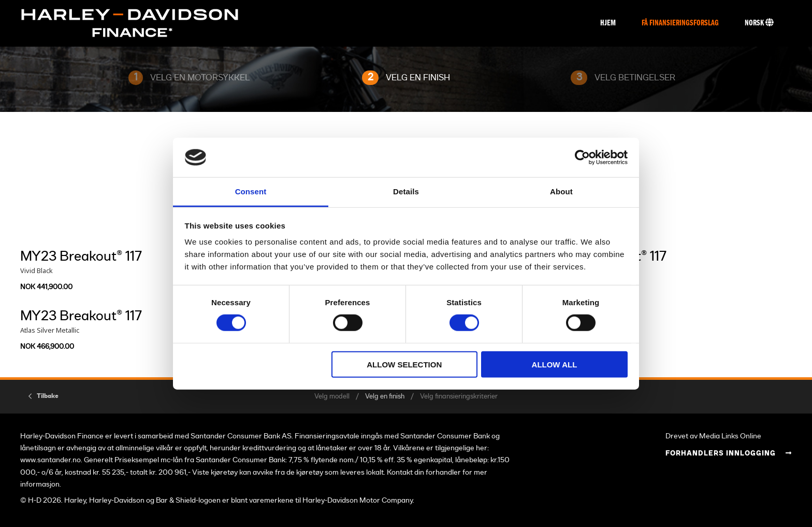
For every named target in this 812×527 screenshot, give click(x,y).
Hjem (608, 23)
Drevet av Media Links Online (713, 436)
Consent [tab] (251, 191)
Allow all (555, 364)
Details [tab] (406, 191)
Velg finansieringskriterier (459, 397)
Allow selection (404, 364)
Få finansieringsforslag (680, 23)
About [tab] (561, 191)
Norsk (759, 23)
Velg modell (332, 397)
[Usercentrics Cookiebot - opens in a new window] (582, 158)
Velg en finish (385, 397)
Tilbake (48, 396)
